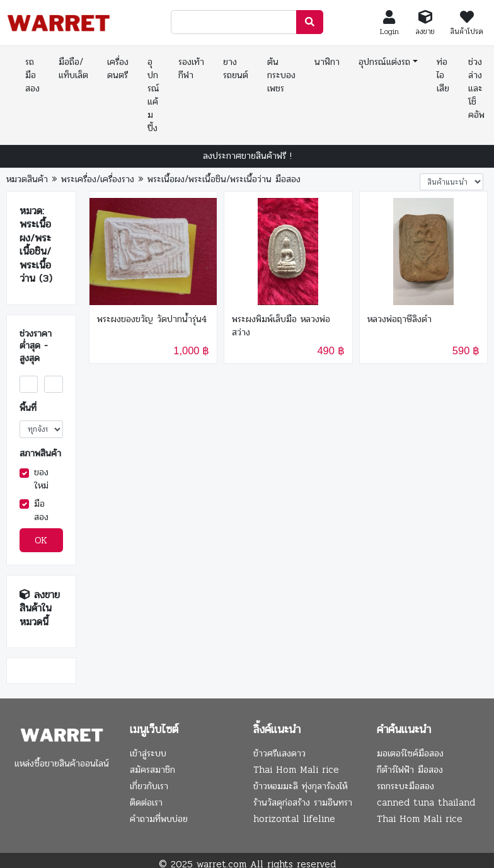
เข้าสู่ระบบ (148, 753)
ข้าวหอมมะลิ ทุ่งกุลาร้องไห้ (300, 786)
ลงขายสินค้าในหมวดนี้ (40, 608)
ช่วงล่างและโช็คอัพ (476, 88)
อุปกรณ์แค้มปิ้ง (153, 95)
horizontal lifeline (294, 819)
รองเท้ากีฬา (191, 68)
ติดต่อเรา (146, 802)
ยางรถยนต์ (236, 68)
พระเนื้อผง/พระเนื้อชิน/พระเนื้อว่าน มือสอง (224, 179)
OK (41, 540)
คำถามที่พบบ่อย (159, 819)
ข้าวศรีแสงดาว (279, 753)
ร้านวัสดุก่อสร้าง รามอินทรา (303, 802)
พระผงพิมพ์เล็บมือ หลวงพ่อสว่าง (281, 326)
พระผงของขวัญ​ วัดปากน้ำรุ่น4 (152, 319)
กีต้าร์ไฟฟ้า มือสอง (410, 770)
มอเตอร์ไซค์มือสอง (410, 753)
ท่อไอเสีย (443, 75)
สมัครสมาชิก (152, 770)
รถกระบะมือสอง (405, 786)
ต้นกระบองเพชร (281, 75)
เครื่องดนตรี (118, 68)
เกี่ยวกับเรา (149, 786)
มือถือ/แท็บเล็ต (73, 68)
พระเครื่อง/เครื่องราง (98, 179)
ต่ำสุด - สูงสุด (34, 352)
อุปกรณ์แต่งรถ (384, 62)
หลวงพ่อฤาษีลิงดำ (399, 319)
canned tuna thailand (426, 802)
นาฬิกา (327, 62)
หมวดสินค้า (27, 179)
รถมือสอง (32, 75)
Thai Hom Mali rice (296, 770)
